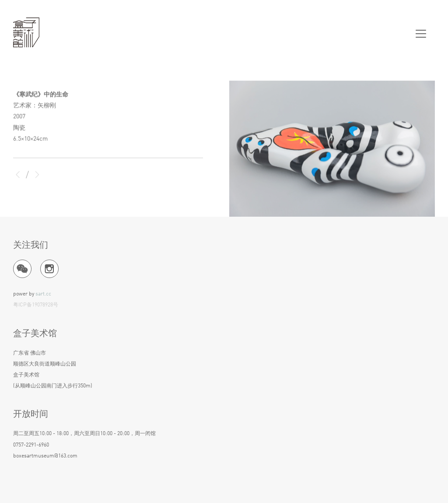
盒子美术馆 (26, 33)
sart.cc (43, 294)
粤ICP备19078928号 (36, 305)
